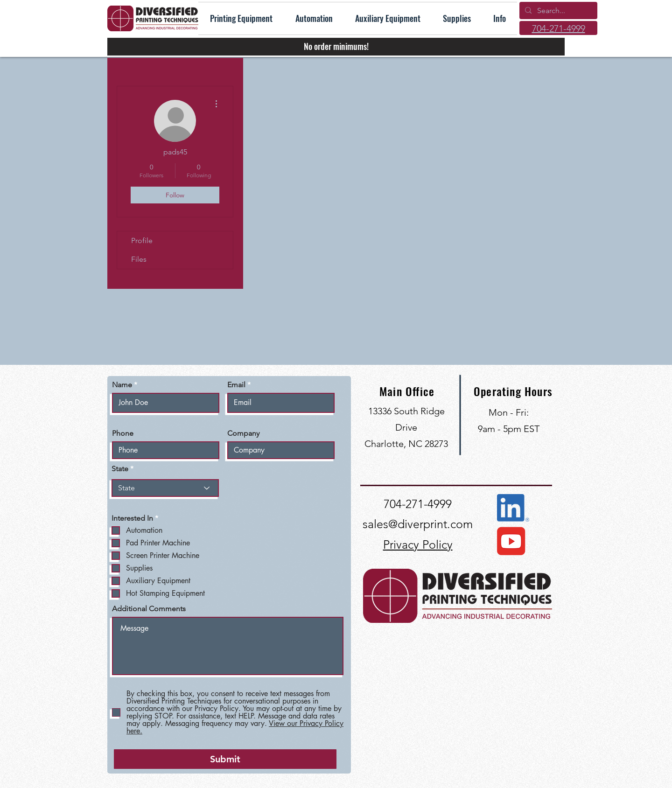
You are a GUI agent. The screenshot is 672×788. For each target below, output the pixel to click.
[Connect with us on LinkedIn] (513, 508)
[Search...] (557, 11)
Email (236, 385)
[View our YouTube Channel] (511, 541)
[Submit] (225, 759)
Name (122, 385)
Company (243, 433)
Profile (142, 241)
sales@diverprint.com (418, 524)
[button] (500, 18)
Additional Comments (149, 609)
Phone (123, 433)
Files (139, 259)
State (120, 469)
